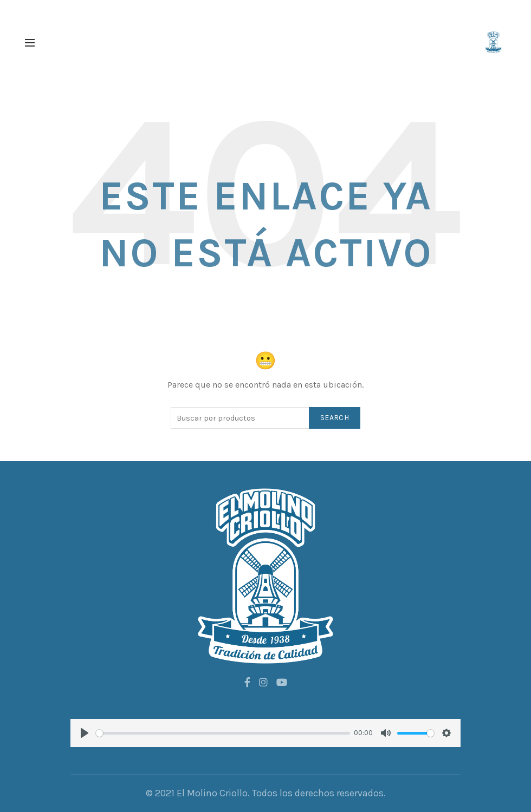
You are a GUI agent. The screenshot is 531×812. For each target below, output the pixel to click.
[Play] (85, 733)
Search (335, 418)
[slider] (223, 733)
